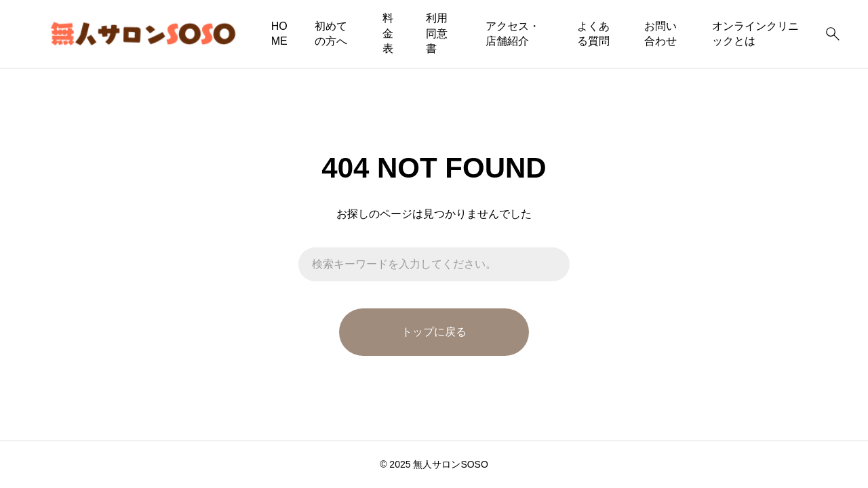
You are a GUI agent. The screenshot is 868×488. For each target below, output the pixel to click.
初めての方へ (331, 34)
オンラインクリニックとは (755, 34)
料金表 (388, 33)
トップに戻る (434, 332)
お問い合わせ (660, 34)
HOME (279, 34)
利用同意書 (437, 33)
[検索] (833, 34)
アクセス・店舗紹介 (513, 34)
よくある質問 (593, 34)
